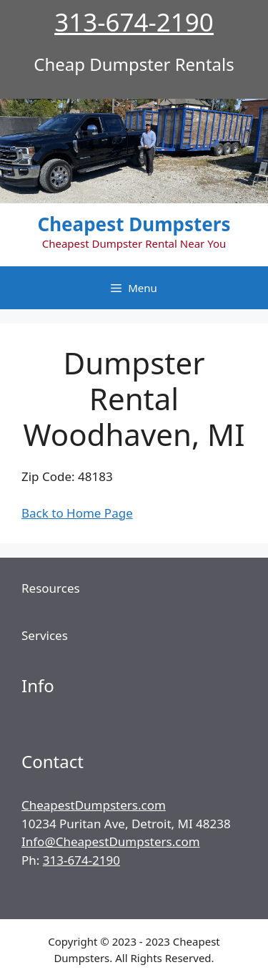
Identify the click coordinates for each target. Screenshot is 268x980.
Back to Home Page (77, 513)
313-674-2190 (134, 22)
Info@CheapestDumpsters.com (111, 841)
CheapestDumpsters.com (94, 805)
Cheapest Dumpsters (134, 224)
